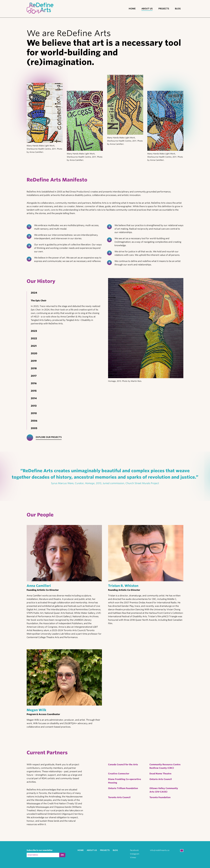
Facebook (134, 850)
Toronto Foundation (160, 797)
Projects (164, 9)
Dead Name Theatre (160, 774)
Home (132, 9)
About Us (147, 9)
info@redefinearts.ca (160, 850)
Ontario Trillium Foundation (123, 788)
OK (62, 855)
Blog (178, 9)
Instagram (135, 854)
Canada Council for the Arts (123, 765)
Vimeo (133, 857)
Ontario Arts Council (161, 779)
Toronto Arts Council (119, 797)
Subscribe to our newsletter (40, 850)
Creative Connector (119, 774)
